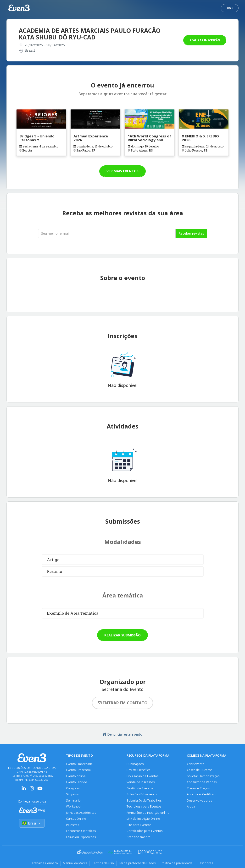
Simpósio (73, 794)
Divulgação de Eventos (142, 776)
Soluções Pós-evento (142, 794)
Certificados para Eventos (145, 831)
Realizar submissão (122, 635)
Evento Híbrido (77, 782)
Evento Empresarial (80, 764)
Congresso (74, 788)
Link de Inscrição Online (143, 819)
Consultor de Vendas (202, 782)
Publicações (135, 764)
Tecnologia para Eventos (144, 806)
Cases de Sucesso (200, 770)
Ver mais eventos (122, 171)
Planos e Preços (198, 788)
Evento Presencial (79, 770)
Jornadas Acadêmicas (81, 813)
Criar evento (196, 764)
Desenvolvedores (199, 800)
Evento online (76, 776)
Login (230, 8)
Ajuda (191, 806)
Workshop (73, 806)
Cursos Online (76, 819)
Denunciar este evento (122, 734)
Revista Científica (138, 770)
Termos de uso (103, 863)
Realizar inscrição (205, 40)
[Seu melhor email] (107, 233)
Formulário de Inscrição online (148, 813)
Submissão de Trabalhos (144, 800)
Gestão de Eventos (140, 788)
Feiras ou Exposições (81, 837)
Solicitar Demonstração (203, 776)
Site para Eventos (139, 825)
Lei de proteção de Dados (137, 863)
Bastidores (205, 863)
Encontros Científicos (81, 831)
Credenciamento (139, 837)
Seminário (73, 800)
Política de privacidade (177, 863)
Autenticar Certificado (202, 794)
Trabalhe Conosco (45, 863)
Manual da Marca (75, 863)
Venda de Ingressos (141, 782)
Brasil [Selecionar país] (32, 823)
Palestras (72, 825)
